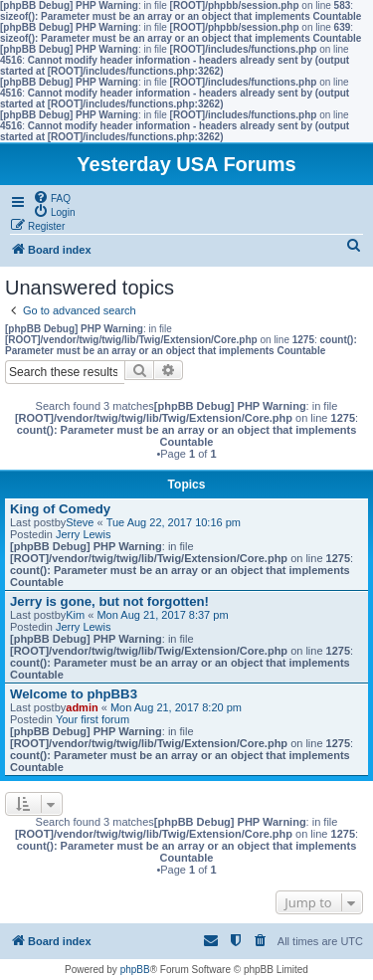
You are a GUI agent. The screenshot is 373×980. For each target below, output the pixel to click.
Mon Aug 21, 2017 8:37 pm (162, 615)
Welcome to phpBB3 (74, 694)
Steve (80, 522)
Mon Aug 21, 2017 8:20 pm (176, 707)
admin (82, 707)
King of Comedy (60, 509)
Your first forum (93, 719)
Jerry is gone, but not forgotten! (109, 601)
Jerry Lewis (84, 534)
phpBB (135, 970)
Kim (75, 615)
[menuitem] (52, 197)
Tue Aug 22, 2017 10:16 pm (174, 522)
